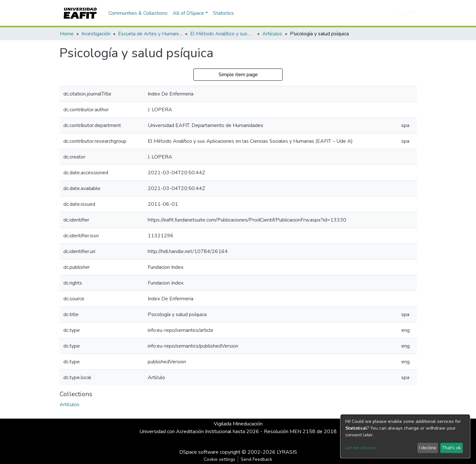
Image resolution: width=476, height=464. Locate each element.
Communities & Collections (138, 13)
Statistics (224, 13)
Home (67, 34)
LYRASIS (287, 452)
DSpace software (199, 452)
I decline (428, 448)
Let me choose (360, 448)
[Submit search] (383, 13)
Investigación (96, 34)
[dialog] (405, 436)
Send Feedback (257, 459)
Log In (405, 13)
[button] (392, 13)
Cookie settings (219, 459)
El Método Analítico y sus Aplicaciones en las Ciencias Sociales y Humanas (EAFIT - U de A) (222, 34)
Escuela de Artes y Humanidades (150, 34)
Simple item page (238, 75)
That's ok (451, 448)
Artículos (272, 34)
